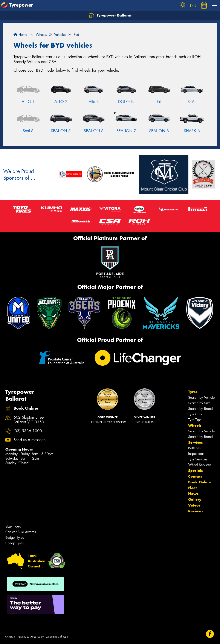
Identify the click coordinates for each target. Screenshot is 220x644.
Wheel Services (200, 465)
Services (196, 442)
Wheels (195, 425)
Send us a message (30, 440)
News (193, 494)
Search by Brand (200, 409)
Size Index (13, 526)
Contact (195, 476)
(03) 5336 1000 (28, 431)
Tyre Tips (195, 420)
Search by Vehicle (201, 397)
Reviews (196, 511)
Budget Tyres (15, 538)
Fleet (192, 488)
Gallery (195, 499)
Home (20, 35)
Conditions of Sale (57, 637)
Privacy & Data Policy (31, 637)
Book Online (199, 482)
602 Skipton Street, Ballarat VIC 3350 (30, 420)
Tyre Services (198, 459)
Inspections (196, 454)
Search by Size (199, 403)
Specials (196, 471)
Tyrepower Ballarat (110, 15)
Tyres (193, 392)
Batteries (194, 448)
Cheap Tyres (14, 543)
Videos (194, 505)
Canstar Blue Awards (21, 532)
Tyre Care (195, 414)
